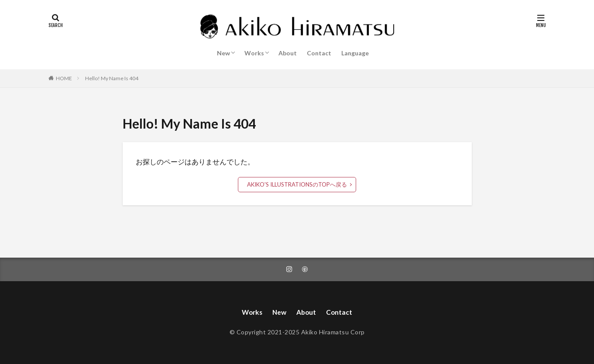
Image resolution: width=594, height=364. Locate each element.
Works (254, 53)
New (223, 53)
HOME (64, 78)
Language (355, 53)
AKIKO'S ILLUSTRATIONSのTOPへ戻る (297, 184)
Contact (319, 53)
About (288, 53)
